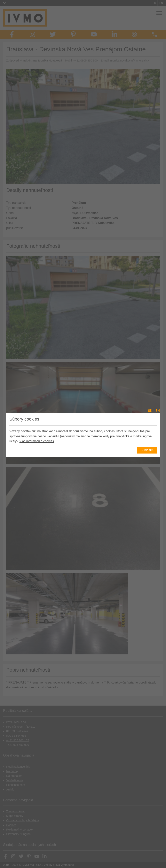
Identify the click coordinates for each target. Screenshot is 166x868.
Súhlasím (147, 450)
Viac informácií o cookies (37, 441)
